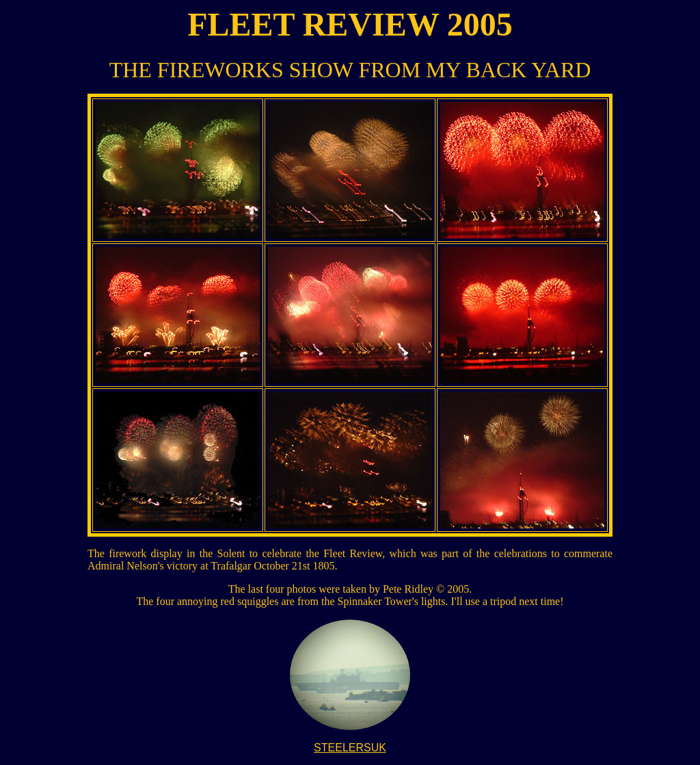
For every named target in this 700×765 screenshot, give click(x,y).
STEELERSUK (350, 748)
